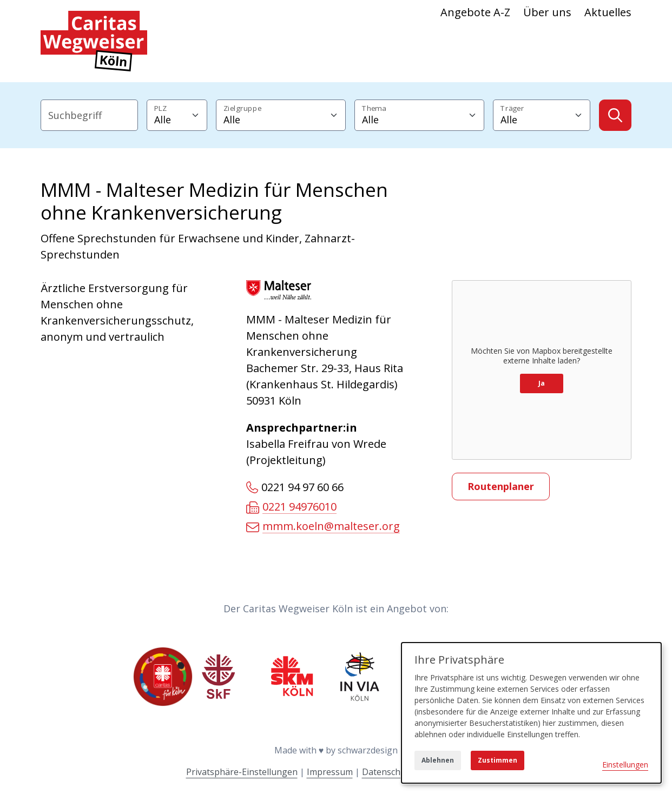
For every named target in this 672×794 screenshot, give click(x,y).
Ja (542, 383)
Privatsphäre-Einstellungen (242, 772)
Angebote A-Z (475, 12)
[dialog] (531, 713)
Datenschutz (388, 772)
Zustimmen (498, 760)
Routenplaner (501, 486)
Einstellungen (625, 765)
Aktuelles (608, 12)
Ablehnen (438, 760)
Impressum (330, 772)
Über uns (547, 12)
